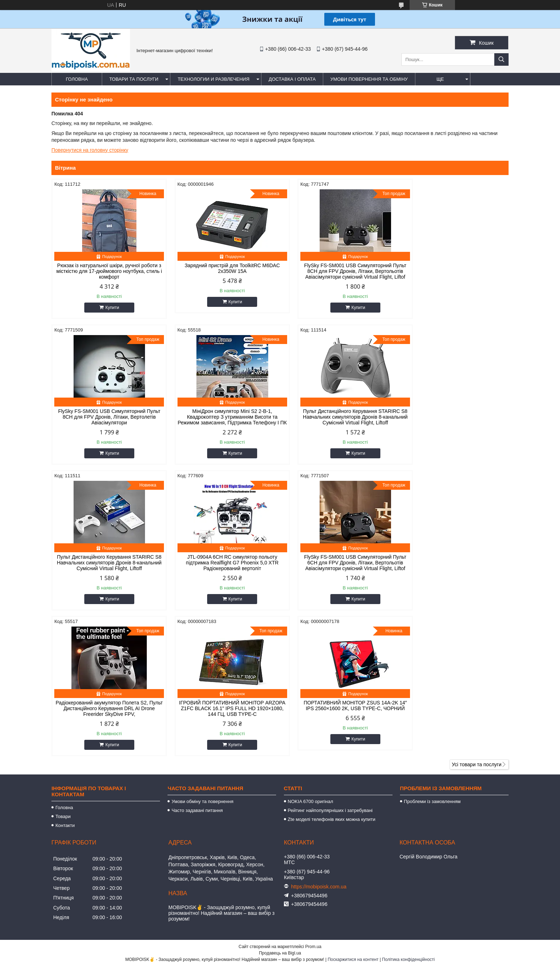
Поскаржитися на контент (353, 819)
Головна (77, 79)
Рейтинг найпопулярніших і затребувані (330, 670)
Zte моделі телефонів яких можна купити (332, 679)
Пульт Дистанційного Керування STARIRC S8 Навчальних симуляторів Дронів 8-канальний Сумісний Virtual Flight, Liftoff (222, 417)
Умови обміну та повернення (202, 661)
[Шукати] (501, 59)
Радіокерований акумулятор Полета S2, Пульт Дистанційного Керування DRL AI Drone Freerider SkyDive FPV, (222, 568)
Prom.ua (313, 807)
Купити (109, 308)
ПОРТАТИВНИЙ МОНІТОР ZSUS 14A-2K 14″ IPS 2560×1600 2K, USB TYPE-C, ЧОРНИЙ (454, 568)
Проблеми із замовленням (432, 661)
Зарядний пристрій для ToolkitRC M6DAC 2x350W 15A (222, 268)
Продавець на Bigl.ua (280, 813)
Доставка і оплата (292, 79)
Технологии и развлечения (213, 79)
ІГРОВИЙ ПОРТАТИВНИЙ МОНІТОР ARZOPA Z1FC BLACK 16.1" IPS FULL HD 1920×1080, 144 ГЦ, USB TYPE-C (338, 568)
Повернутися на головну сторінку (90, 150)
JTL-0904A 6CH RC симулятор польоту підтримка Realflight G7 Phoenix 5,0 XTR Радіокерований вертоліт (454, 417)
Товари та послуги (134, 79)
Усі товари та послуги (477, 624)
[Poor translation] (26, 859)
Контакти (65, 685)
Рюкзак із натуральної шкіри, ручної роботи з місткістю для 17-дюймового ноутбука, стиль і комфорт (106, 271)
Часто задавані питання (197, 670)
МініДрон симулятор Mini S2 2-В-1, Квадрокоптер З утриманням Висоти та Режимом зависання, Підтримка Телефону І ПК (106, 420)
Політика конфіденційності (409, 819)
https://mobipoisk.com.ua (319, 747)
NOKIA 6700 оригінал (311, 661)
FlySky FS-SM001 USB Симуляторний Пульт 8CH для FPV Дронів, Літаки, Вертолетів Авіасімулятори (454, 271)
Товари (63, 676)
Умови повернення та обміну (369, 79)
